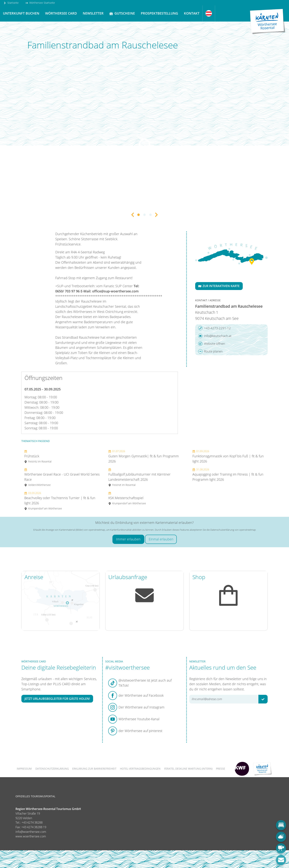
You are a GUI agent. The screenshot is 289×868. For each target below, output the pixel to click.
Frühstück (38, 456)
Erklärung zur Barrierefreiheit (94, 769)
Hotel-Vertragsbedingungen (140, 769)
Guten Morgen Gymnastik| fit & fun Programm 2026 (144, 456)
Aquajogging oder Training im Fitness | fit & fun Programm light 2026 (228, 475)
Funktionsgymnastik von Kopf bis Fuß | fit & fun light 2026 (228, 456)
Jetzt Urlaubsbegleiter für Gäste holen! (57, 699)
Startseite (11, 3)
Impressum (24, 769)
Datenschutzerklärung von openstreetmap (233, 530)
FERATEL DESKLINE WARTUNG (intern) (188, 769)
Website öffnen (212, 344)
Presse (221, 769)
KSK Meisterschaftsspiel (127, 498)
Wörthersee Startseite (40, 3)
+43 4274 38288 (32, 822)
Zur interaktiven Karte (219, 286)
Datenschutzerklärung (52, 769)
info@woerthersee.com (31, 832)
